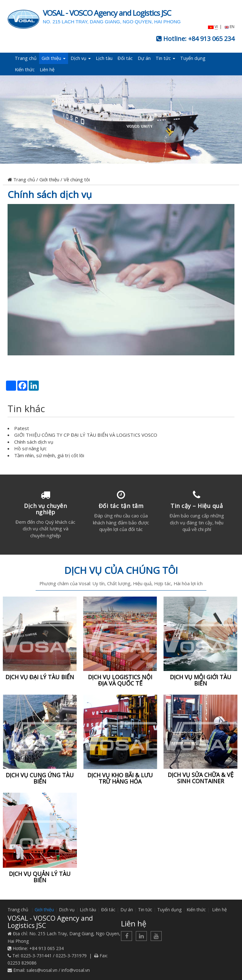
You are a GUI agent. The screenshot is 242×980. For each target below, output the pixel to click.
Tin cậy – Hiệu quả (197, 506)
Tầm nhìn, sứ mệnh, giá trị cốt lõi (49, 455)
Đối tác (125, 58)
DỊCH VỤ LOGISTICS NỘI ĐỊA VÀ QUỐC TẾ (120, 680)
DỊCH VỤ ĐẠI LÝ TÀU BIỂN (40, 677)
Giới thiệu (54, 58)
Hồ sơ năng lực (30, 448)
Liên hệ (47, 70)
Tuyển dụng (193, 58)
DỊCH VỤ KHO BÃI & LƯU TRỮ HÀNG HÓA (120, 778)
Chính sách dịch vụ (50, 194)
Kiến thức (25, 70)
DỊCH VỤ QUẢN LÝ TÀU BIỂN (40, 877)
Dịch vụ (81, 58)
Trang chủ (26, 58)
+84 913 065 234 (211, 39)
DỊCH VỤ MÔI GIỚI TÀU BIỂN (201, 680)
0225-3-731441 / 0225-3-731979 (54, 956)
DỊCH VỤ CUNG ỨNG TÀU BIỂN (40, 778)
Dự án (144, 58)
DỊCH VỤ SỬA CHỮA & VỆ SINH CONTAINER (201, 778)
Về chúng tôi (77, 179)
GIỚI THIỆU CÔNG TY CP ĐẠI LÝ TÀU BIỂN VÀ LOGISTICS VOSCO (86, 435)
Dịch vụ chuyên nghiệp (45, 509)
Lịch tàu (104, 58)
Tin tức (165, 58)
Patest (22, 428)
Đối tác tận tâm (121, 506)
